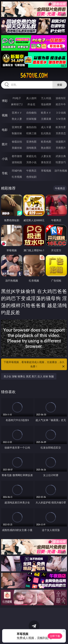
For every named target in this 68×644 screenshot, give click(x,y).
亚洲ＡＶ (17, 113)
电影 (5, 130)
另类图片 (61, 148)
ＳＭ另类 (61, 119)
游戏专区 (61, 98)
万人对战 (46, 98)
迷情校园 (17, 162)
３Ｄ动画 (61, 113)
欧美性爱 (61, 127)
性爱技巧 (61, 162)
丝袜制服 (31, 119)
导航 (5, 173)
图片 (5, 144)
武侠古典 (61, 156)
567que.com (34, 76)
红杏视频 (17, 177)
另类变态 (61, 133)
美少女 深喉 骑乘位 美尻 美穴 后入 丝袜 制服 (29, 376)
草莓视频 (46, 171)
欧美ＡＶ (46, 113)
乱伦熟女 (46, 133)
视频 (5, 115)
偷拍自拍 (31, 127)
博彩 (5, 101)
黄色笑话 (46, 162)
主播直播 (46, 119)
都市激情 (17, 156)
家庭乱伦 (31, 156)
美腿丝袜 (17, 148)
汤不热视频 (61, 171)
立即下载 (55, 636)
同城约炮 (17, 171)
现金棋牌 (46, 104)
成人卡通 (46, 127)
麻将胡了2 (17, 104)
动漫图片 (61, 142)
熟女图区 (46, 148)
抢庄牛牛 (61, 104)
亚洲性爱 (17, 127)
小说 (5, 159)
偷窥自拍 (17, 142)
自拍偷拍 (31, 113)
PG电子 (17, 98)
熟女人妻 (17, 119)
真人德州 (31, 98)
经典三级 (31, 133)
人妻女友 (46, 156)
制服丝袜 (17, 133)
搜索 (60, 85)
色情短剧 (31, 177)
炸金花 (31, 104)
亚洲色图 (31, 142)
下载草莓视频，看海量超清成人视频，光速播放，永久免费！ (34, 364)
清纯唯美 (31, 148)
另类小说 (31, 162)
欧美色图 (46, 142)
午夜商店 (31, 171)
